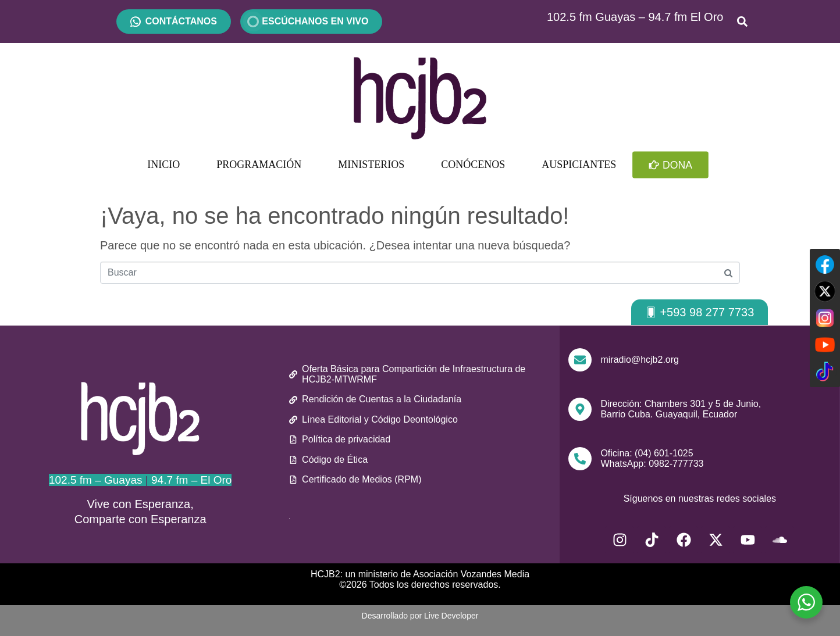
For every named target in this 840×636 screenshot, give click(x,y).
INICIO (163, 165)
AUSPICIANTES (579, 165)
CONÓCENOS (473, 165)
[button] (700, 312)
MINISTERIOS (371, 165)
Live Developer (451, 616)
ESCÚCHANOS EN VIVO (311, 21)
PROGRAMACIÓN (259, 165)
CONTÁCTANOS (181, 21)
